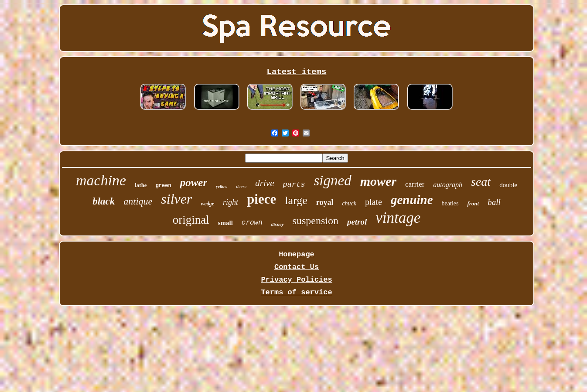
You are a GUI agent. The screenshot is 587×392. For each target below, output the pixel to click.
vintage (398, 218)
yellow (222, 186)
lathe (141, 185)
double (508, 185)
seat (481, 182)
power (194, 182)
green (164, 186)
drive (264, 183)
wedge (207, 204)
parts (294, 185)
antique (138, 201)
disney (278, 224)
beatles (450, 203)
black (104, 201)
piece (261, 199)
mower (378, 181)
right (230, 202)
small (225, 223)
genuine (412, 200)
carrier (415, 184)
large (296, 200)
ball (494, 202)
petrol (357, 222)
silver (176, 199)
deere (241, 186)
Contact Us (297, 267)
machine (101, 180)
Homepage (297, 254)
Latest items (297, 72)
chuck (349, 203)
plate (374, 202)
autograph (448, 185)
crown (252, 223)
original (191, 220)
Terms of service (296, 292)
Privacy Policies (296, 280)
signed (332, 181)
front (473, 203)
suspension (316, 221)
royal (325, 202)
